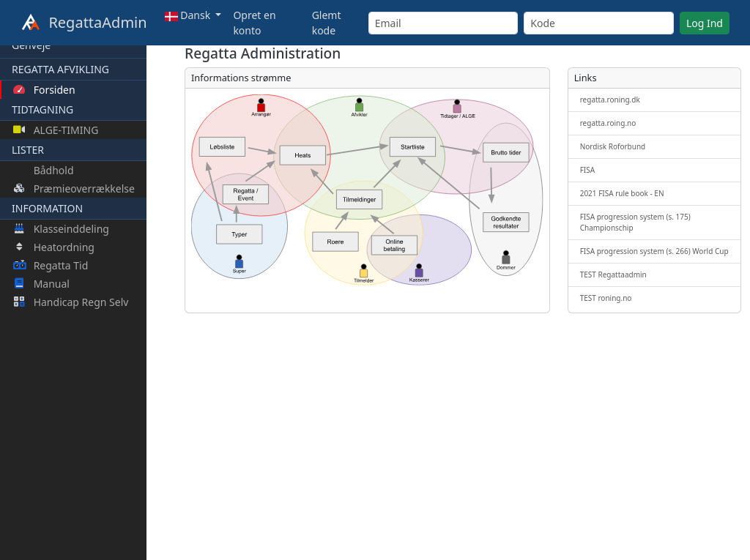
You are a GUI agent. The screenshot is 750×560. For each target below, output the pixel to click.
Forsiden (44, 90)
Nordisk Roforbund (613, 146)
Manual (41, 284)
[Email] (443, 23)
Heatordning (54, 247)
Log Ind (705, 23)
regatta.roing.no (608, 123)
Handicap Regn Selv (71, 302)
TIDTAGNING (42, 109)
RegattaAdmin (84, 23)
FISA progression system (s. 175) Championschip (635, 222)
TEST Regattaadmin (613, 275)
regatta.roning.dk (610, 100)
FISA (587, 170)
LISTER (28, 150)
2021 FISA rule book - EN (622, 193)
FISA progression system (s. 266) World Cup (654, 251)
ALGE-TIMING (56, 130)
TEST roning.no (606, 298)
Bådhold (52, 170)
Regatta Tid (51, 265)
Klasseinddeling (61, 229)
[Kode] (599, 23)
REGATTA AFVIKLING (60, 69)
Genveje (31, 45)
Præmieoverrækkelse (74, 188)
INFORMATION (47, 208)
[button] (193, 15)
